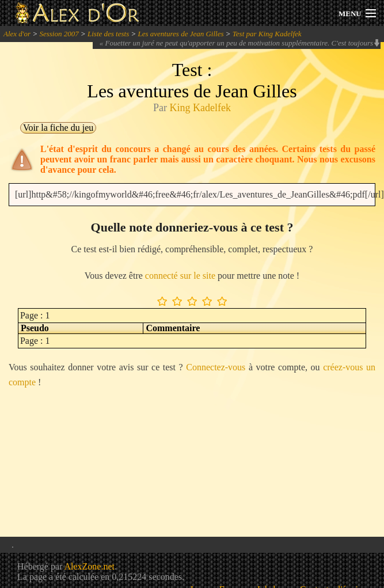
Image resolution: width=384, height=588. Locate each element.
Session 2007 (59, 34)
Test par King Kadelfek (267, 34)
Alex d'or (17, 34)
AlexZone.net (89, 566)
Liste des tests (108, 34)
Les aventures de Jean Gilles (181, 34)
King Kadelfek (200, 108)
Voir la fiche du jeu (58, 128)
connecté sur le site (180, 276)
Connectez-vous (216, 367)
